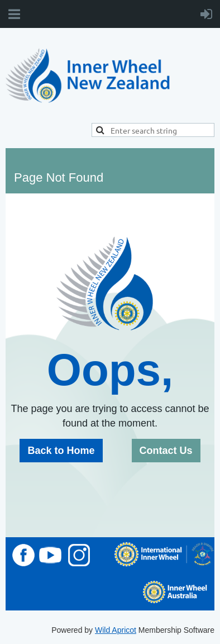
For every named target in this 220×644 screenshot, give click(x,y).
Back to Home (61, 451)
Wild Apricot (116, 630)
